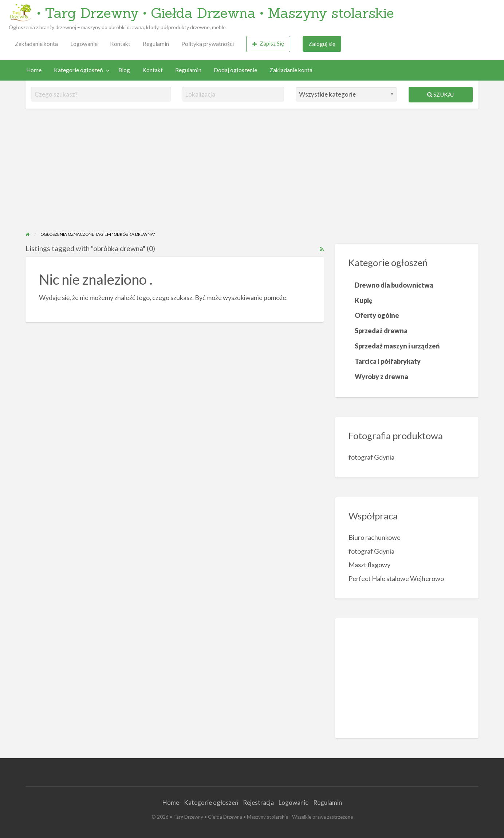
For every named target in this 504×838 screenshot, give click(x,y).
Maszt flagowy (369, 565)
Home (34, 70)
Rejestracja (258, 802)
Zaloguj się (322, 44)
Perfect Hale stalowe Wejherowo (396, 578)
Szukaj (440, 94)
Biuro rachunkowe (375, 537)
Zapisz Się (268, 44)
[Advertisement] (252, 176)
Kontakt (120, 44)
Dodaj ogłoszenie (235, 70)
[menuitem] (36, 44)
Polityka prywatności (208, 44)
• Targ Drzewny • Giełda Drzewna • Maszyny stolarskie (216, 13)
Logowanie (84, 44)
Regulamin (156, 44)
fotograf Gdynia (371, 457)
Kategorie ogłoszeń (78, 70)
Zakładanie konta (36, 44)
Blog (124, 70)
